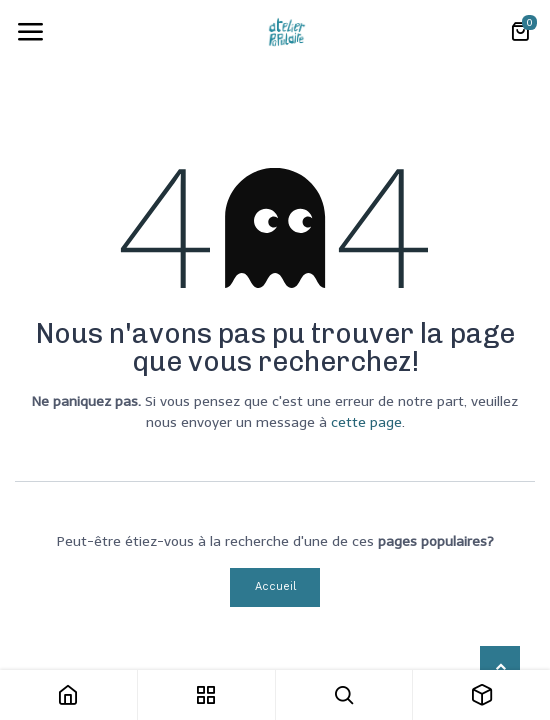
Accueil (275, 586)
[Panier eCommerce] (520, 32)
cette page (366, 422)
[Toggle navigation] (30, 32)
